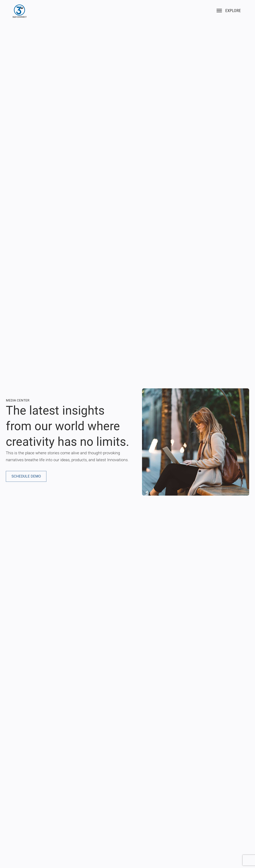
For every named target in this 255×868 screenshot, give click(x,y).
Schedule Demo (26, 476)
